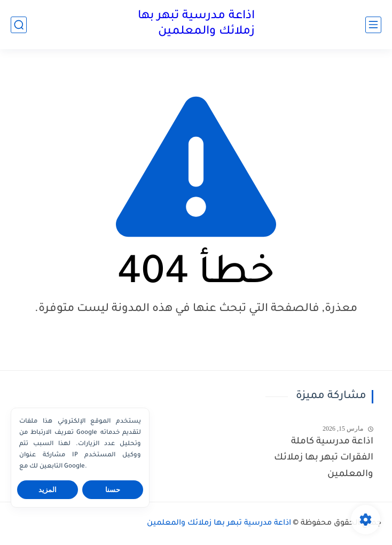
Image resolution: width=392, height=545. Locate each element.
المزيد (48, 490)
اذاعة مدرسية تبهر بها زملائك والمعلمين (196, 24)
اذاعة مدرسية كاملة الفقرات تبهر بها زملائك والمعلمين (324, 458)
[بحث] (19, 25)
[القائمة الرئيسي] (373, 25)
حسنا (113, 490)
